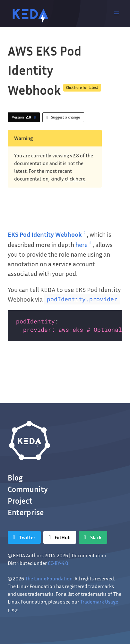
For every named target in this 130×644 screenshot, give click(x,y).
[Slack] (93, 537)
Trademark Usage (99, 602)
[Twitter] (24, 537)
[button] (117, 13)
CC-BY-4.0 (58, 563)
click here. (76, 179)
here (84, 244)
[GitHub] (60, 537)
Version (25, 117)
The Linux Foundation (49, 578)
